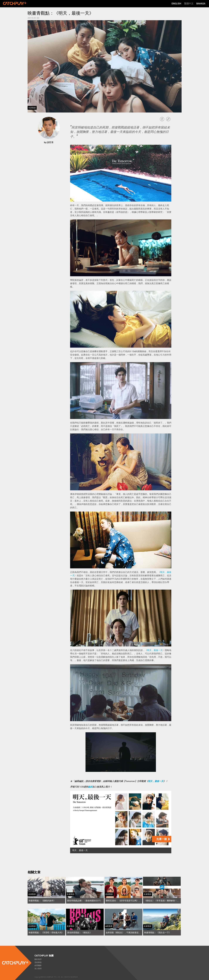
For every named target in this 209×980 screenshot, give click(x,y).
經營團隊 (38, 965)
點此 (90, 787)
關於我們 (38, 959)
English (176, 4)
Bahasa (201, 4)
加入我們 (38, 969)
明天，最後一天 (155, 650)
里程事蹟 (38, 962)
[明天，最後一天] (121, 822)
